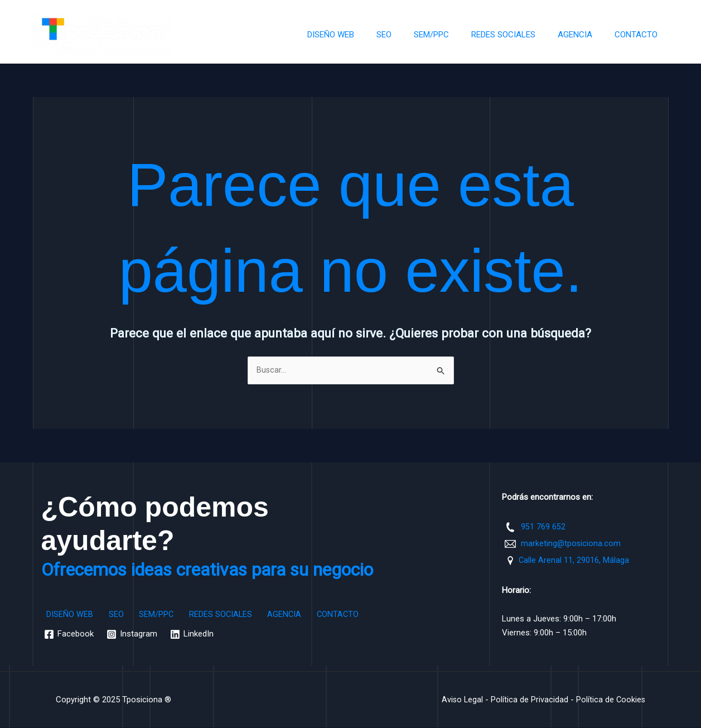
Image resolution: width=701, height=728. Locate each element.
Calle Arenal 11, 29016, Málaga (574, 561)
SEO (409, 35)
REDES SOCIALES (517, 35)
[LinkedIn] (194, 635)
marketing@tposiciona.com (571, 544)
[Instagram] (133, 635)
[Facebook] (69, 635)
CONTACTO (639, 35)
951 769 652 (543, 527)
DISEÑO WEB (361, 35)
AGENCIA (583, 35)
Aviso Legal (461, 700)
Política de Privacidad (528, 700)
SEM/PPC (451, 35)
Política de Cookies (610, 700)
